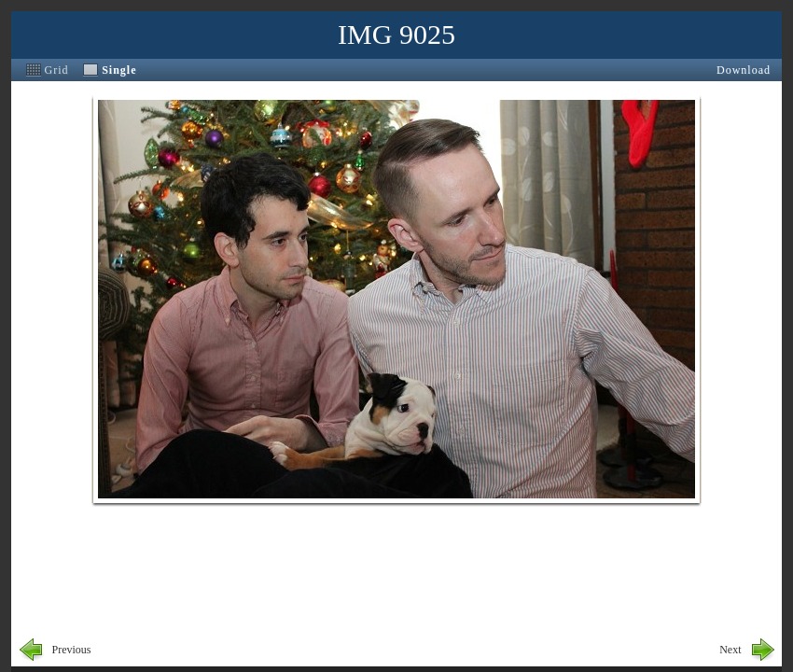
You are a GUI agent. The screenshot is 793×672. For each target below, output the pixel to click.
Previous (72, 650)
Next (730, 650)
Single (119, 70)
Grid (57, 70)
